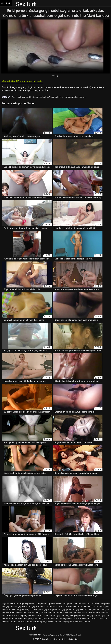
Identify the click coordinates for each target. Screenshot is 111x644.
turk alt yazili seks (97, 614)
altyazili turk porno (64, 604)
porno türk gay (59, 611)
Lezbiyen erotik (25, 98)
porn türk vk (99, 607)
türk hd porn (7, 620)
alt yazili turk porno (10, 604)
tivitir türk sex (33, 614)
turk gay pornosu (77, 617)
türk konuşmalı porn (23, 620)
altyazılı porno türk (28, 604)
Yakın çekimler (59, 98)
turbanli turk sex (80, 614)
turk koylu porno (9, 623)
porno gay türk (45, 611)
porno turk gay (73, 611)
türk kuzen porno (24, 623)
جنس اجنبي (77, 636)
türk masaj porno (82, 623)
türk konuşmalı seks (65, 620)
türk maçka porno (66, 623)
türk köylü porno (102, 620)
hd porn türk (49, 607)
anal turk (77, 604)
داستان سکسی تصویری (54, 636)
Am (14, 98)
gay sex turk (11, 607)
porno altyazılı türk (29, 611)
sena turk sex (99, 611)
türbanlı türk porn (48, 614)
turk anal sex (46, 617)
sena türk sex (86, 611)
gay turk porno (24, 607)
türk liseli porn (39, 623)
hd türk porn (61, 607)
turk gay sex (104, 617)
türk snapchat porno (78, 98)
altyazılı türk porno (46, 604)
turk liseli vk (52, 623)
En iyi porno (16, 10)
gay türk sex (37, 607)
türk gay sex (91, 617)
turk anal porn (20, 617)
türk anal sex (33, 617)
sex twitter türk (19, 614)
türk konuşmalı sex (84, 620)
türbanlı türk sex (64, 614)
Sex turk (68, 636)
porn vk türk (14, 611)
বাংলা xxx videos (36, 636)
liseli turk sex (74, 607)
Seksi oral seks (42, 98)
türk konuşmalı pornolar (44, 620)
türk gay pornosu (61, 617)
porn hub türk (87, 607)
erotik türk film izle (91, 604)
